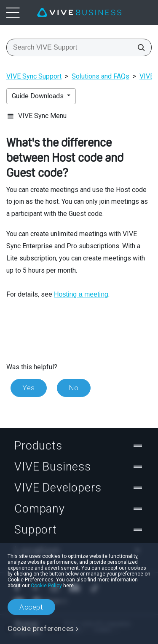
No (74, 388)
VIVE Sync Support (34, 76)
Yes (29, 388)
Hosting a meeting (81, 294)
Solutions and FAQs (100, 76)
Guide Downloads (39, 96)
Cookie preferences (41, 628)
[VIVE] (79, 13)
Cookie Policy (46, 586)
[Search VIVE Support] (139, 47)
